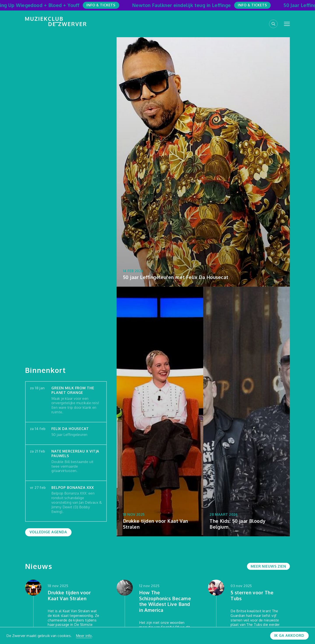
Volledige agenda (48, 532)
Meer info (84, 636)
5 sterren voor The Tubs (252, 596)
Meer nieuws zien (268, 566)
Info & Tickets (104, 5)
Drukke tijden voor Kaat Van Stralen (69, 596)
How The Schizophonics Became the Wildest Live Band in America (165, 601)
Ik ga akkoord (289, 635)
